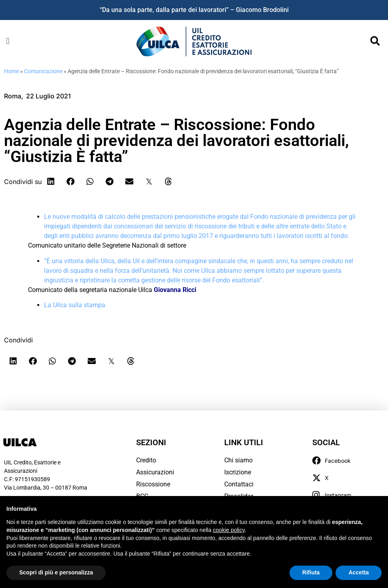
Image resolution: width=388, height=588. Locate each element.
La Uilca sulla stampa (75, 305)
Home (11, 71)
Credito (146, 460)
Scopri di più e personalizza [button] (56, 572)
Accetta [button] (359, 572)
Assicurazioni (155, 472)
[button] (8, 41)
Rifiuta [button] (311, 572)
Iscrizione (238, 472)
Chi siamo (238, 460)
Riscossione (153, 484)
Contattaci (239, 484)
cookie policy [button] (229, 530)
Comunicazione (43, 71)
